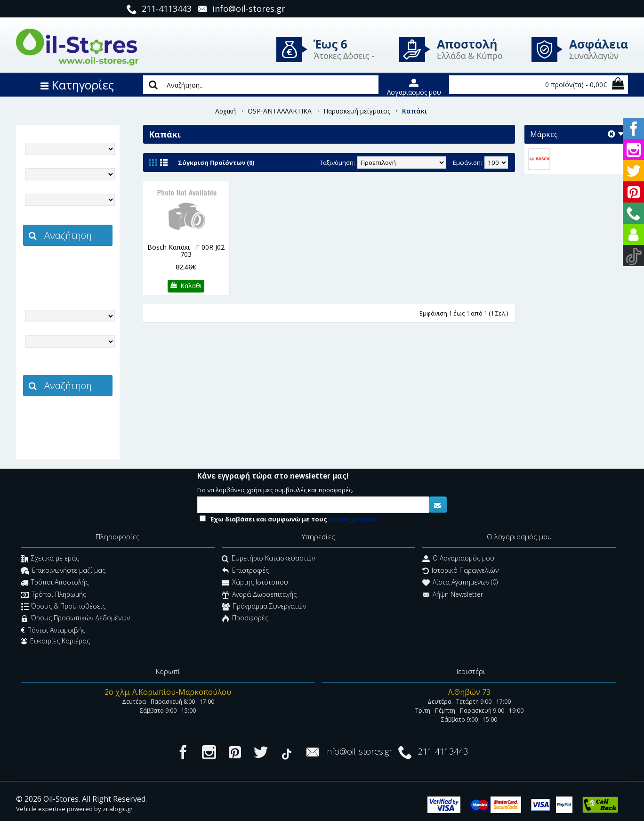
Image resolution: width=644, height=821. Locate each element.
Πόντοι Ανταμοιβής (53, 630)
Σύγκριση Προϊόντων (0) (216, 163)
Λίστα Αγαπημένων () (460, 583)
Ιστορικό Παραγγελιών (460, 571)
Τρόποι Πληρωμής (53, 595)
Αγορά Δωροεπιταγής (259, 595)
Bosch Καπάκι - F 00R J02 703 (186, 251)
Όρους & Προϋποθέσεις (63, 607)
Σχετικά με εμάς (50, 559)
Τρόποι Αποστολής (55, 583)
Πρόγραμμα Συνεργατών (264, 607)
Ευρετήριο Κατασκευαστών (268, 559)
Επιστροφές (245, 571)
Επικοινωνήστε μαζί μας (63, 571)
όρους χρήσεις (353, 519)
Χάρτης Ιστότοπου (255, 583)
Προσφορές (245, 619)
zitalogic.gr (88, 267)
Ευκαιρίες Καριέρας (55, 641)
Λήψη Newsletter (453, 595)
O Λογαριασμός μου (458, 559)
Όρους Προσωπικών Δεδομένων (75, 619)
